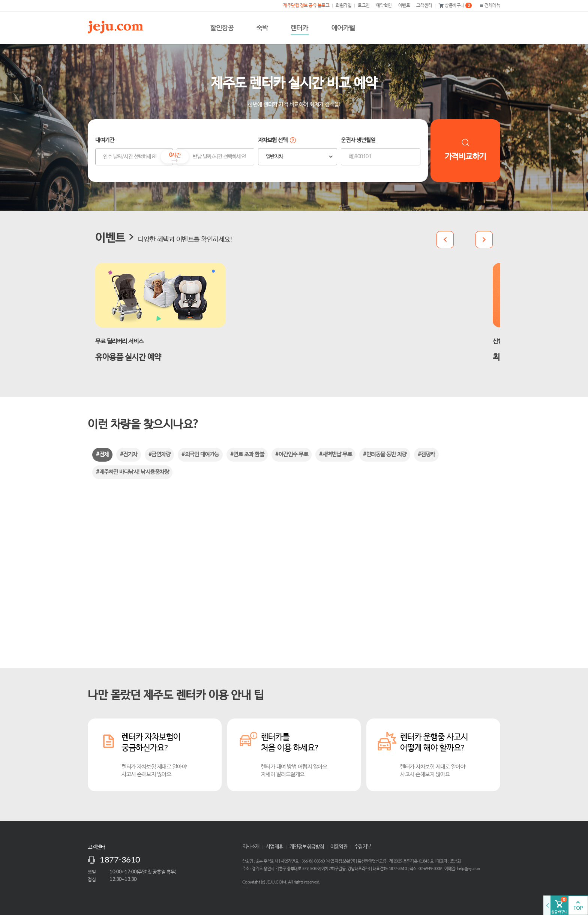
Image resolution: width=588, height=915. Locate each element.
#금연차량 (160, 454)
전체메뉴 (489, 5)
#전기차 (129, 454)
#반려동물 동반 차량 (385, 454)
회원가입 (343, 5)
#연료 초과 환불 (247, 454)
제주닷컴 (117, 27)
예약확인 (384, 5)
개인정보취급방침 (307, 847)
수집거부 (363, 847)
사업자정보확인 (340, 861)
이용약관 (339, 847)
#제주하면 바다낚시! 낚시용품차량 (132, 472)
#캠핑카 (426, 454)
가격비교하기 (466, 150)
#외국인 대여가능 (200, 454)
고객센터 (424, 5)
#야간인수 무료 (292, 454)
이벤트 (404, 5)
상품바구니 (455, 6)
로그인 (364, 5)
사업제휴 (274, 847)
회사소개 (251, 847)
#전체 (102, 454)
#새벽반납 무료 (335, 454)
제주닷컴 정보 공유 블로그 (306, 5)
